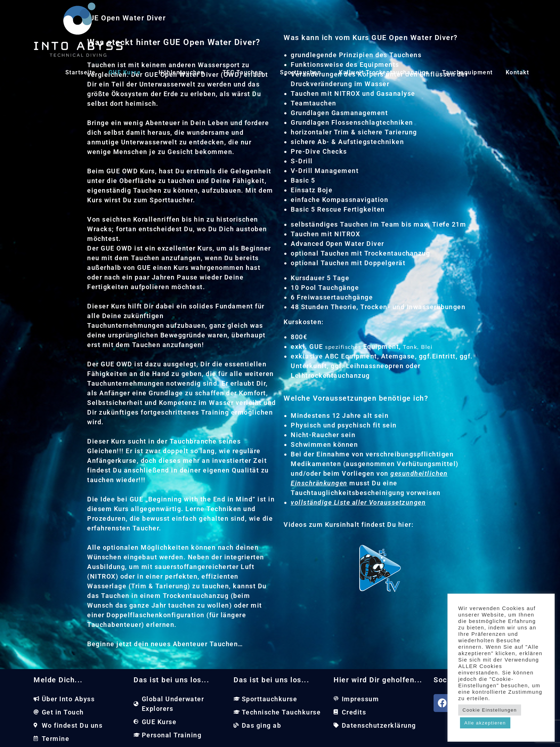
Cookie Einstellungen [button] (490, 710)
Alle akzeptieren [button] (485, 723)
